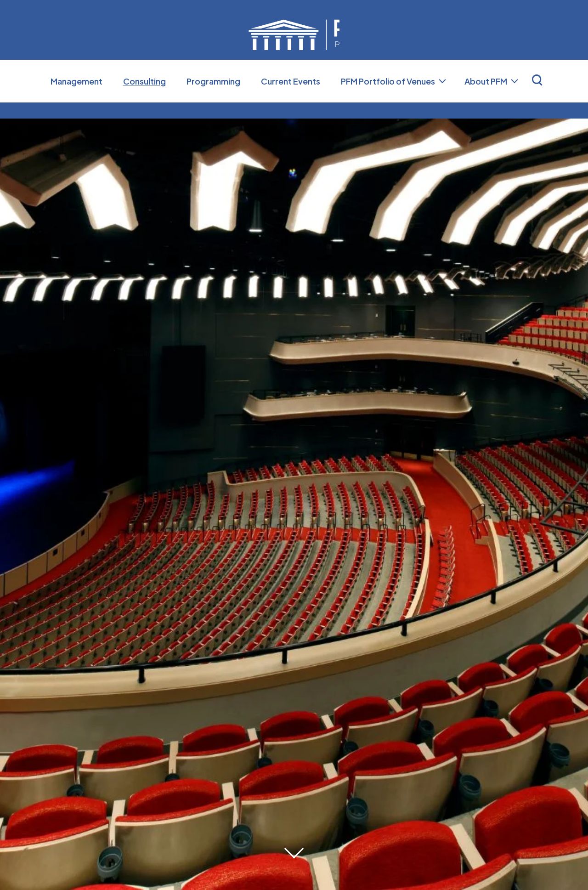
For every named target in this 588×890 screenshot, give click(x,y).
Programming (213, 97)
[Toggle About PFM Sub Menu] (514, 98)
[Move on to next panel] (294, 849)
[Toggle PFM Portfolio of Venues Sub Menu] (442, 98)
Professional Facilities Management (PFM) (294, 43)
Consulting (144, 97)
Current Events (291, 97)
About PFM (486, 97)
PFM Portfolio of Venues (388, 97)
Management (76, 97)
